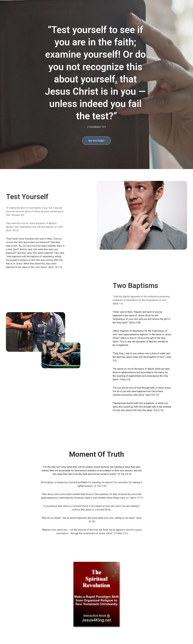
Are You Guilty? (96, 142)
